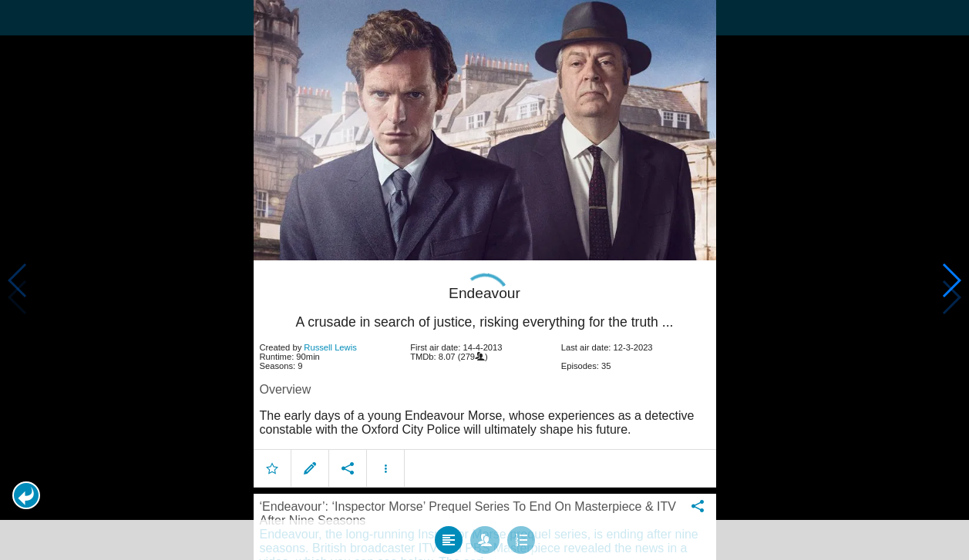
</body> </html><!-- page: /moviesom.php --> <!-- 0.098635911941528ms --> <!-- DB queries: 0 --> (484, 280)
